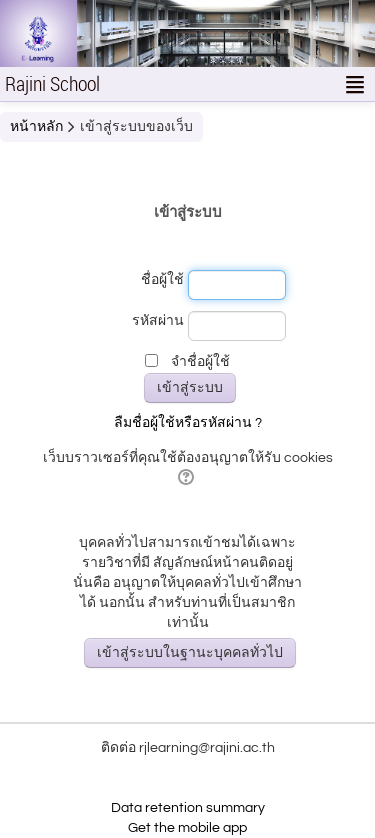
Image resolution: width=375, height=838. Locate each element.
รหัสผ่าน (158, 321)
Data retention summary (188, 808)
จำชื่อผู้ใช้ (200, 362)
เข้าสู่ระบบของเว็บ (136, 127)
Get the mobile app (187, 828)
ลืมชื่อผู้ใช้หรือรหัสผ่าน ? (188, 423)
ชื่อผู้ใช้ (162, 280)
